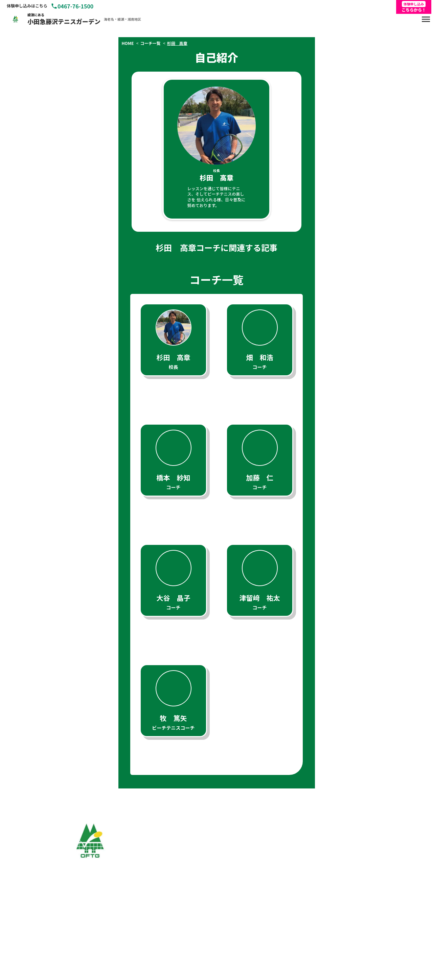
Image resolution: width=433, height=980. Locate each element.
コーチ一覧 (151, 43)
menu (426, 19)
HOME (129, 43)
